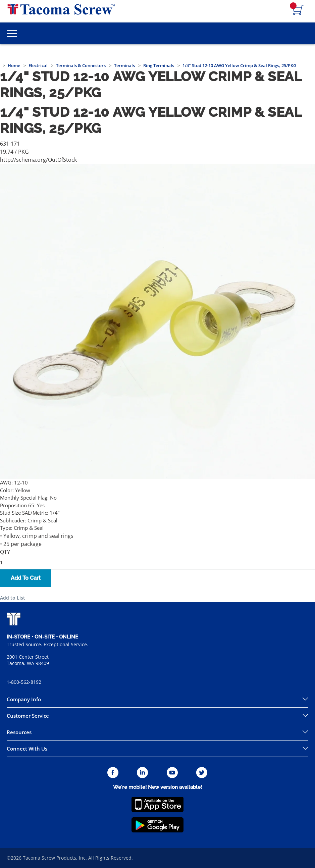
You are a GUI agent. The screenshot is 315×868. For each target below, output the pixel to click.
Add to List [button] (13, 598)
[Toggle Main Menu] (12, 33)
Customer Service (28, 716)
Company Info (24, 699)
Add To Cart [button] (26, 578)
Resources (19, 732)
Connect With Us (27, 749)
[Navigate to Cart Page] (298, 10)
